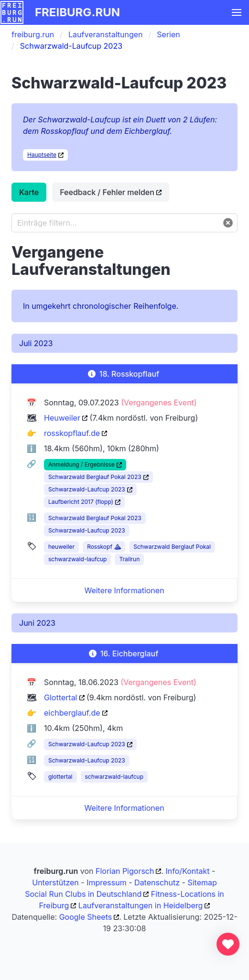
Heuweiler (62, 418)
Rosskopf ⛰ (104, 547)
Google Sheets (86, 917)
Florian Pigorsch (125, 871)
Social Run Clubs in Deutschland (83, 894)
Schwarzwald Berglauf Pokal (172, 547)
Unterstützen (55, 882)
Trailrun (129, 559)
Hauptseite (42, 155)
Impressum (107, 882)
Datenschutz (157, 882)
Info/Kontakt (188, 871)
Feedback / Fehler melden (107, 192)
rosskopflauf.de (72, 433)
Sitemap (202, 882)
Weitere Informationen (124, 590)
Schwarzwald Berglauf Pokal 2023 (95, 477)
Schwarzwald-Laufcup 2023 (87, 489)
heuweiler (61, 547)
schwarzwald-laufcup (77, 559)
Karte (29, 192)
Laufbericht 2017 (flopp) (81, 502)
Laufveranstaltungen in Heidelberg (141, 905)
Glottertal (61, 697)
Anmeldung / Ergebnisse (81, 464)
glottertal (60, 777)
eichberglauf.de (72, 713)
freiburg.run (77, 12)
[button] (237, 12)
